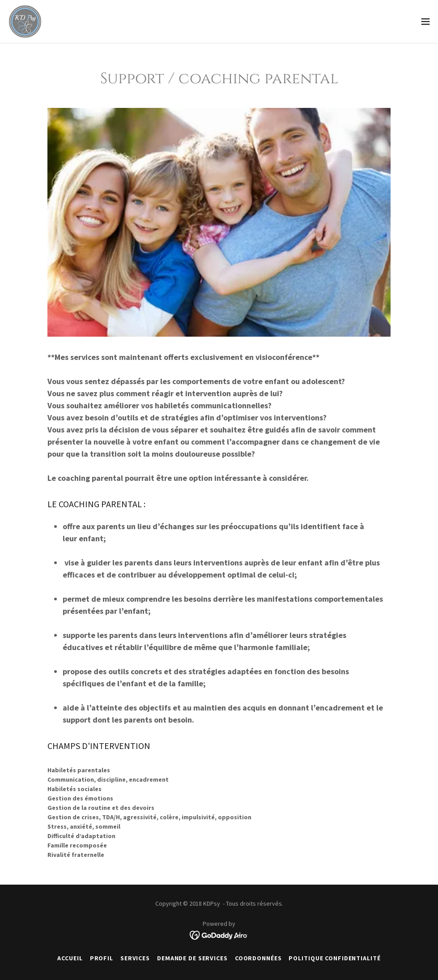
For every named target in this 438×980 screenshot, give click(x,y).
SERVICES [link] (135, 958)
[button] (425, 21)
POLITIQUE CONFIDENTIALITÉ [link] (334, 958)
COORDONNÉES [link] (258, 958)
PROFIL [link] (102, 958)
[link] (25, 21)
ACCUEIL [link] (70, 958)
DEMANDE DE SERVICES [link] (192, 958)
